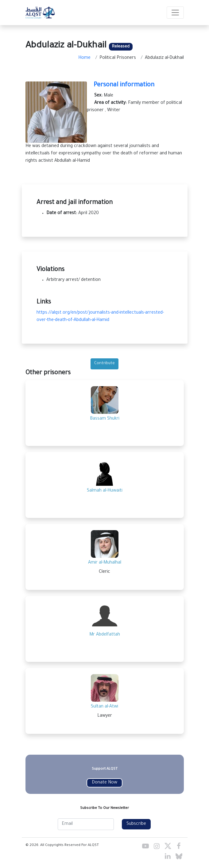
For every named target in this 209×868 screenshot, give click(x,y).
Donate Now (104, 783)
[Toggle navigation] (175, 13)
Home (84, 58)
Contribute (104, 364)
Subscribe (136, 824)
